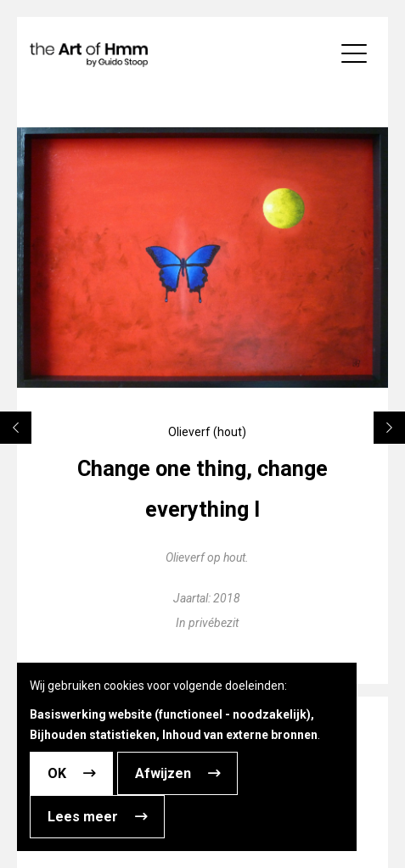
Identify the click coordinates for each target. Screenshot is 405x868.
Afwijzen (163, 773)
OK (57, 773)
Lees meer (83, 817)
